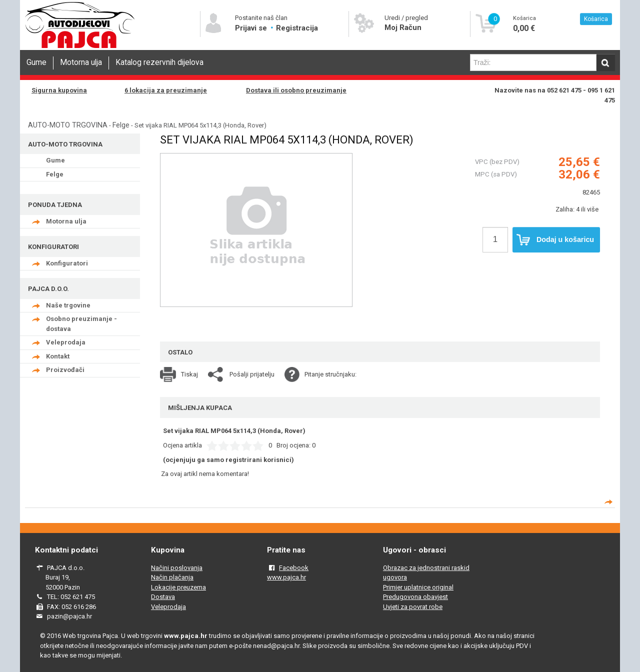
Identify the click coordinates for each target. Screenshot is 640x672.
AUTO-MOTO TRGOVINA (68, 125)
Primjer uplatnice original (418, 587)
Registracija (297, 28)
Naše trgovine (68, 305)
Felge (121, 125)
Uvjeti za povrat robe (413, 607)
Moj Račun (403, 27)
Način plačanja (172, 577)
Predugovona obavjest (415, 597)
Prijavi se (252, 28)
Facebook (294, 568)
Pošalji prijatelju (252, 374)
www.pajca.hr (286, 577)
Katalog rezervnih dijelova (159, 62)
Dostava (163, 597)
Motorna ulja (81, 62)
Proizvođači (65, 370)
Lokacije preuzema (178, 587)
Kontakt (58, 356)
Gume (36, 62)
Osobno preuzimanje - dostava (81, 324)
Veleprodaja (66, 342)
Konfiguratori (67, 263)
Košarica (596, 19)
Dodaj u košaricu (555, 240)
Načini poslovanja (177, 568)
